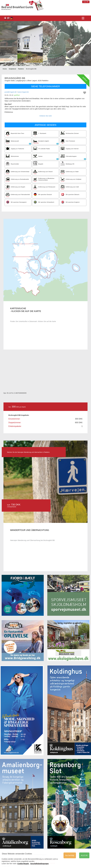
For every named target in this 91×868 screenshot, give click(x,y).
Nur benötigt (70, 855)
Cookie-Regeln (23, 864)
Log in (86, 2)
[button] (20, 44)
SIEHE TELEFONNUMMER (45, 86)
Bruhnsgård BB (5, 18)
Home (5, 69)
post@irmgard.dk (10, 92)
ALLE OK (84, 855)
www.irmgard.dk (23, 92)
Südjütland (12, 69)
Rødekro (21, 69)
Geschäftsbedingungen (40, 864)
